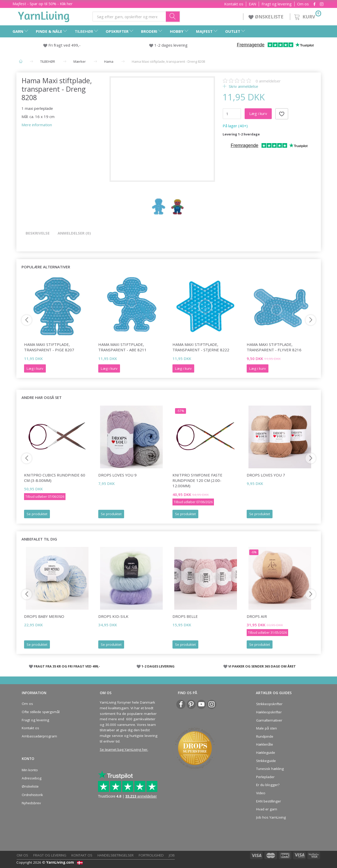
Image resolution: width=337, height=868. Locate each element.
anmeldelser (268, 81)
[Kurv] (307, 16)
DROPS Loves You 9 (117, 475)
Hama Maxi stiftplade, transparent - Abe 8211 (122, 347)
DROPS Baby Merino (44, 616)
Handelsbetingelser (116, 855)
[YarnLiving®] (44, 16)
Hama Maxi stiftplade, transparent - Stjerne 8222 (201, 347)
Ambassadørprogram (39, 736)
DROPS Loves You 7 (266, 475)
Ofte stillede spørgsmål (41, 712)
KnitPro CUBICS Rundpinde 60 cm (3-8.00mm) (55, 478)
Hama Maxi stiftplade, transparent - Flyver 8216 (274, 347)
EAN (252, 4)
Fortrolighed (151, 855)
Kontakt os (234, 4)
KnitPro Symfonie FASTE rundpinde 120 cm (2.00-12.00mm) (197, 480)
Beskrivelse (38, 233)
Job (172, 855)
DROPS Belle (185, 616)
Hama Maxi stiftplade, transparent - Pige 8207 (49, 347)
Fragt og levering (277, 4)
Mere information (37, 125)
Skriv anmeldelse (243, 86)
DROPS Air (257, 616)
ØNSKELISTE (267, 17)
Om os (303, 4)
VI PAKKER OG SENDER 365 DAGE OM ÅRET (262, 666)
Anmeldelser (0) (74, 233)
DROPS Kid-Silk (113, 616)
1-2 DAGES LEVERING (158, 666)
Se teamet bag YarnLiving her (124, 749)
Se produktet (37, 514)
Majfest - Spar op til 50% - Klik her (43, 4)
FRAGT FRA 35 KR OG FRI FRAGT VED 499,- (67, 666)
